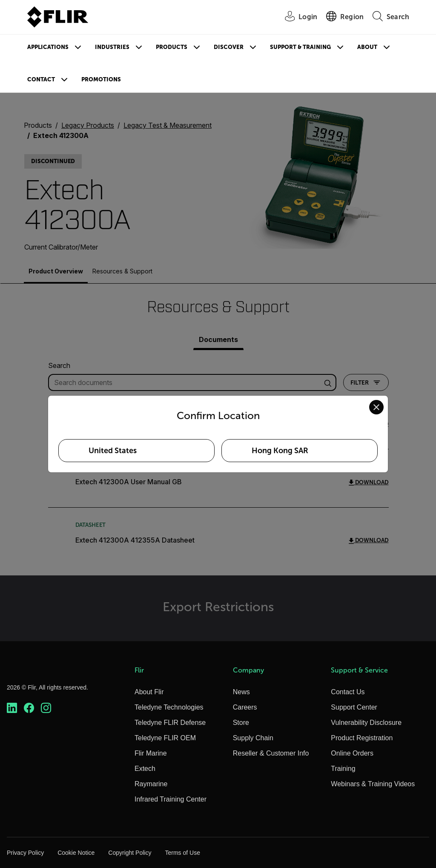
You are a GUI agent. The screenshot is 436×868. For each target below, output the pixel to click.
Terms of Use (182, 853)
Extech (145, 769)
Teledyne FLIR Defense (170, 723)
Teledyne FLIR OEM (165, 738)
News (241, 692)
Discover (229, 47)
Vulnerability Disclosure (366, 723)
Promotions (101, 79)
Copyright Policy (130, 853)
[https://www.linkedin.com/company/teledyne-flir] (12, 708)
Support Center (354, 707)
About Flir (149, 692)
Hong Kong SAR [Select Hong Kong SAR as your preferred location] (280, 451)
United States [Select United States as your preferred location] (113, 451)
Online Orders (352, 753)
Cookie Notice (76, 853)
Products (172, 47)
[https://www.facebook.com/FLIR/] (29, 708)
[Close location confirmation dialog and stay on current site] (376, 407)
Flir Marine (151, 753)
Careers (245, 707)
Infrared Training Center (171, 799)
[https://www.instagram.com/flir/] (46, 708)
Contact (41, 79)
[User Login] (296, 17)
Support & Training (300, 47)
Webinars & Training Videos (373, 784)
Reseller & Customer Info (271, 753)
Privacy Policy (25, 853)
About (367, 47)
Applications (48, 47)
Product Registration (362, 738)
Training (343, 769)
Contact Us (348, 692)
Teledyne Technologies (169, 707)
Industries (112, 47)
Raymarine (151, 784)
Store (241, 723)
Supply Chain (253, 738)
